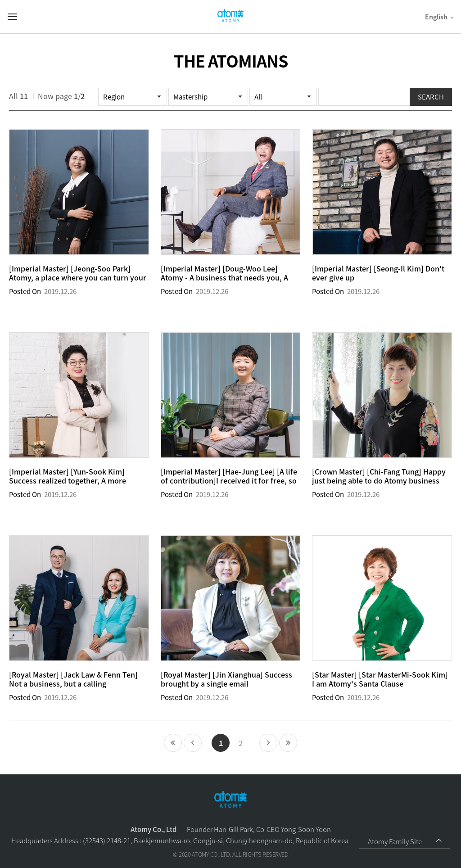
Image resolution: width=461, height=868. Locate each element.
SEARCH (431, 97)
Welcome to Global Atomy (230, 16)
